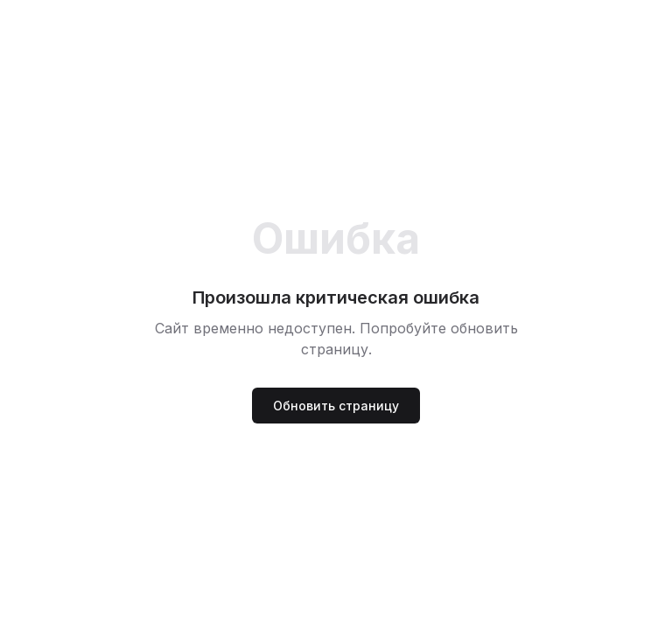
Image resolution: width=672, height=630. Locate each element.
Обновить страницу (336, 406)
